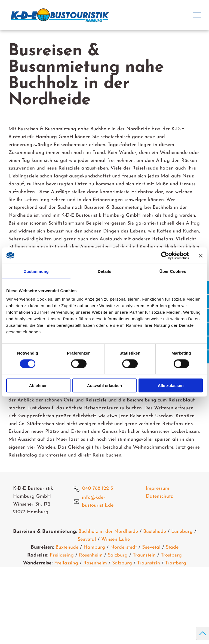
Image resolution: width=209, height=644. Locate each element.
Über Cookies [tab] (173, 271)
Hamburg (94, 547)
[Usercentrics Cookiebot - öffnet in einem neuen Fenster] (165, 255)
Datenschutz (159, 496)
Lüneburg (182, 532)
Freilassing (62, 555)
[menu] (197, 15)
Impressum (158, 489)
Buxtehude (155, 532)
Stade (172, 547)
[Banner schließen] (201, 255)
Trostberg (171, 555)
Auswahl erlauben (104, 386)
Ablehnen (38, 386)
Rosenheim (91, 555)
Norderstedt (124, 547)
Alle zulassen (171, 386)
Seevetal (87, 539)
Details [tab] (104, 271)
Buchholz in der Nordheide (108, 532)
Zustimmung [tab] (36, 271)
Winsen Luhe (116, 539)
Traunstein (144, 555)
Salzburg (118, 555)
